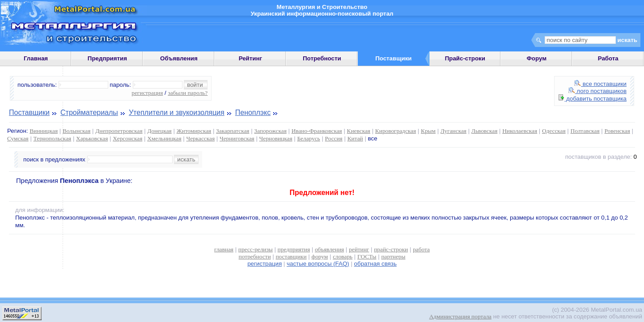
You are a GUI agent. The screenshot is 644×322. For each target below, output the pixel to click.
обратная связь (375, 264)
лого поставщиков (597, 91)
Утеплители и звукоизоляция (177, 112)
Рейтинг (251, 58)
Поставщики (29, 112)
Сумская (18, 138)
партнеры (393, 256)
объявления (329, 249)
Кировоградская (396, 131)
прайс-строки (391, 249)
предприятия (294, 249)
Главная (36, 58)
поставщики (291, 256)
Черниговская (237, 138)
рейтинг (359, 249)
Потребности (322, 58)
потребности (255, 256)
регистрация (147, 93)
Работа (608, 58)
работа (421, 249)
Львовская (484, 131)
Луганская (453, 131)
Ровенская (617, 131)
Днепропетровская (119, 131)
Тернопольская (53, 138)
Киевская (359, 131)
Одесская (554, 131)
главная (224, 249)
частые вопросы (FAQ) (318, 264)
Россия (334, 138)
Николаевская (520, 131)
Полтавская (585, 131)
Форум (536, 58)
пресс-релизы (256, 249)
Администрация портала (460, 316)
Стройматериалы (89, 112)
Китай (355, 138)
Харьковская (92, 138)
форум (320, 256)
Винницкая (44, 131)
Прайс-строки (465, 58)
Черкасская (201, 138)
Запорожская (270, 131)
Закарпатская (233, 131)
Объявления (179, 58)
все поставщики (600, 84)
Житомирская (194, 131)
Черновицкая (276, 138)
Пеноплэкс (253, 112)
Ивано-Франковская (317, 131)
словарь (343, 256)
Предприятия (107, 58)
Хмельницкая (164, 138)
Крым (428, 131)
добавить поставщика (593, 99)
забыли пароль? (188, 93)
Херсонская (127, 138)
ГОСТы (367, 256)
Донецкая (159, 131)
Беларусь (308, 138)
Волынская (76, 131)
